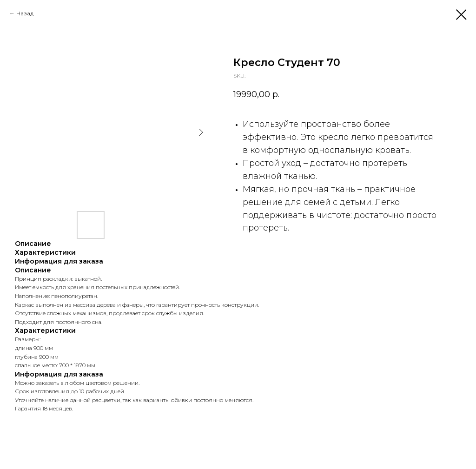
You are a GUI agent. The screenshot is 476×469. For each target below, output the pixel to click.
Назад (25, 13)
